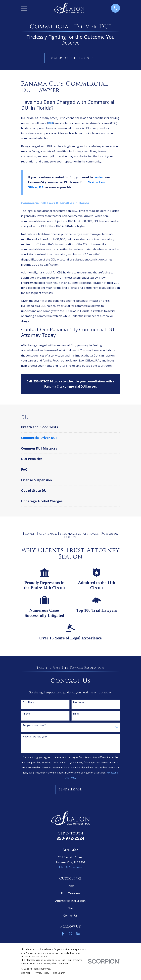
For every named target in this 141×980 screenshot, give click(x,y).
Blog (70, 908)
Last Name (79, 702)
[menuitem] (70, 427)
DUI (50, 123)
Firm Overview (70, 893)
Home (70, 886)
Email (76, 714)
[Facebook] (63, 934)
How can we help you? (35, 737)
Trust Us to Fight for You (70, 58)
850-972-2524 (70, 838)
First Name (29, 702)
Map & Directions (70, 867)
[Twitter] (71, 934)
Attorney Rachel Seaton (70, 901)
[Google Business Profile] (78, 934)
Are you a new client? (34, 725)
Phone (26, 714)
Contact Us (70, 915)
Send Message (70, 790)
